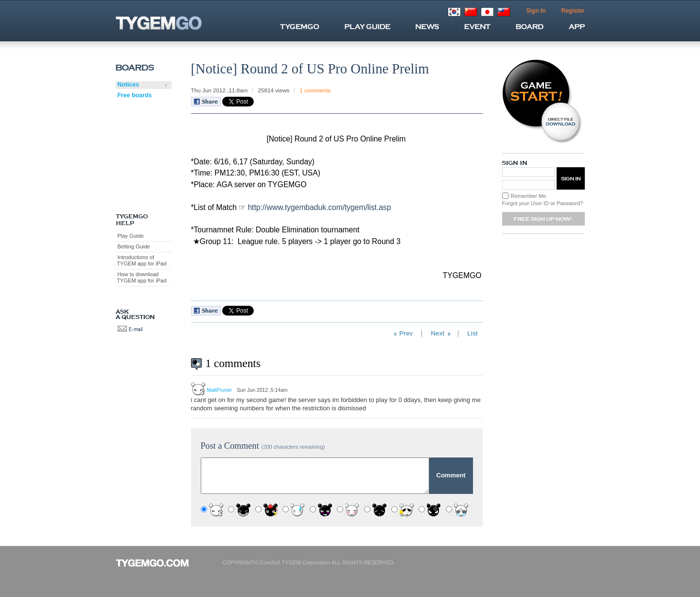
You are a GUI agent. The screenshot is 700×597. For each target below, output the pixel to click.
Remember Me (529, 196)
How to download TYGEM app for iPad (141, 277)
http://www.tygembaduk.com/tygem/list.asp (320, 207)
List (472, 333)
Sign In (536, 11)
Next (437, 333)
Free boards (135, 95)
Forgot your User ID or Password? (543, 203)
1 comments (315, 90)
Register (573, 11)
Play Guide (131, 236)
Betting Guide (134, 246)
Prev (406, 333)
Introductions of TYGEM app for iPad (141, 260)
